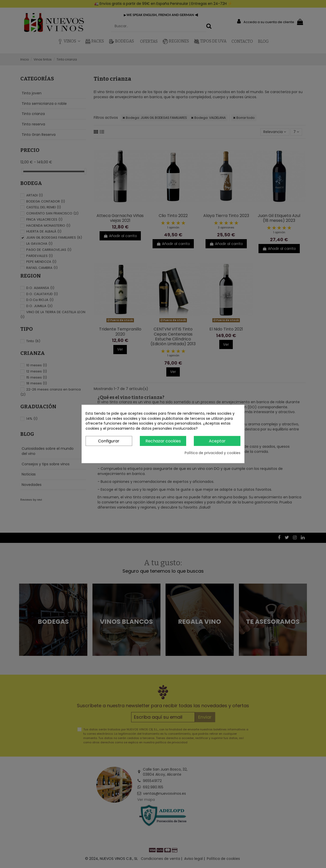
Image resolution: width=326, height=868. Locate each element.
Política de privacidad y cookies (213, 453)
